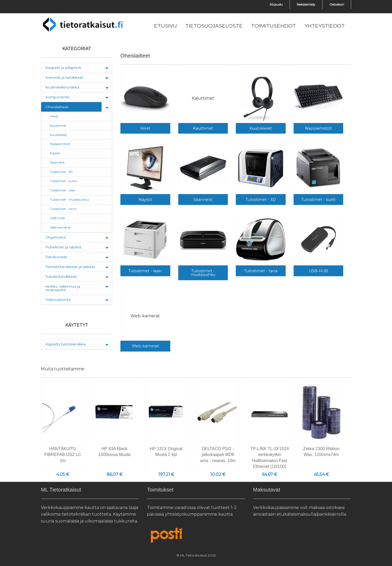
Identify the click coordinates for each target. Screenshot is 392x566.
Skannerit (57, 163)
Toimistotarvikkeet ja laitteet (70, 267)
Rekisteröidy (306, 4)
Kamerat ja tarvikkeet (64, 77)
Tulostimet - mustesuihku (69, 200)
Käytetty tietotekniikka (66, 344)
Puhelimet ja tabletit (63, 247)
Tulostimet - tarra (63, 209)
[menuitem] (165, 26)
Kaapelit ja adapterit (63, 68)
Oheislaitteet (57, 107)
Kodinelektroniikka (62, 87)
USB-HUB (57, 218)
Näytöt (55, 153)
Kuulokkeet (58, 135)
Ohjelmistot (56, 237)
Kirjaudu (276, 4)
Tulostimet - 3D (61, 172)
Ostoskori (337, 4)
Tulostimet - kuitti (63, 181)
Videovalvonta (58, 300)
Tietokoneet (56, 257)
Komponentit (57, 97)
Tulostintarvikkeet (61, 277)
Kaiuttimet (58, 126)
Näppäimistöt (60, 144)
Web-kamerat (60, 227)
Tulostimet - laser (63, 190)
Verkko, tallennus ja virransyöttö (63, 288)
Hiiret (54, 116)
